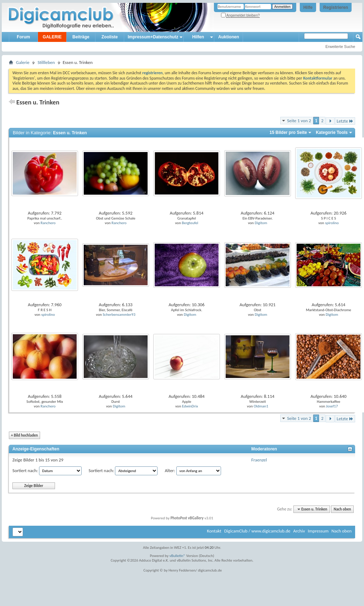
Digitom (261, 223)
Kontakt (214, 531)
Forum (23, 37)
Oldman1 (261, 406)
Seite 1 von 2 (299, 121)
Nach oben (342, 509)
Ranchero (48, 223)
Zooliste (110, 37)
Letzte (345, 121)
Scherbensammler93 (119, 315)
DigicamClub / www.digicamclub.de (257, 531)
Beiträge (81, 37)
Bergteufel (190, 223)
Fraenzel (259, 460)
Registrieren (336, 7)
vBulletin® (178, 556)
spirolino (332, 223)
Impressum (318, 531)
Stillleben (46, 62)
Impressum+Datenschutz (153, 37)
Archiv (299, 531)
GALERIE (52, 37)
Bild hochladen (24, 435)
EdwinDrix (190, 406)
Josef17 (332, 406)
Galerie (23, 62)
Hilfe (308, 7)
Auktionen (229, 37)
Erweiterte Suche (340, 47)
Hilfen (198, 37)
